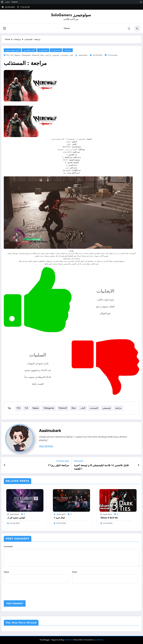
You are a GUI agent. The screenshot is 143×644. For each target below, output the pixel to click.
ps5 (12, 55)
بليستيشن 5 (56, 50)
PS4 (8, 55)
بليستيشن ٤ (43, 50)
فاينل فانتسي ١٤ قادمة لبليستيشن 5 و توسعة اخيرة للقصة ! (101, 467)
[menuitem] (2, 2)
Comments (71, 556)
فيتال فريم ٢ (59, 518)
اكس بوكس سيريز (12, 50)
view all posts (46, 446)
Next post (79, 461)
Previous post (63, 461)
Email (105, 577)
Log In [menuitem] (8, 2)
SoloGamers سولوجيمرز (71, 15)
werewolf (36, 55)
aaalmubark (83, 55)
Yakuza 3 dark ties (109, 518)
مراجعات (68, 50)
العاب (71, 55)
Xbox (42, 55)
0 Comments (112, 55)
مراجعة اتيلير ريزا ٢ (59, 465)
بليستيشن (56, 55)
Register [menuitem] (15, 2)
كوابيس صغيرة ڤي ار (16, 518)
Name (36, 577)
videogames (26, 55)
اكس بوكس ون (29, 50)
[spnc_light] (137, 28)
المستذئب (64, 55)
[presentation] (21, 594)
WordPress (69, 640)
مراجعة (48, 55)
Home (67, 28)
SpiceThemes (99, 640)
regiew (17, 55)
